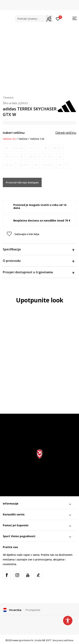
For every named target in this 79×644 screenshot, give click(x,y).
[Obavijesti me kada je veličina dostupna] (7, 148)
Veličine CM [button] (37, 139)
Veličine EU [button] (9, 139)
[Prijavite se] (58, 19)
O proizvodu (39, 261)
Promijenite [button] (33, 610)
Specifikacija (39, 249)
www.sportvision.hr (23, 640)
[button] (34, 19)
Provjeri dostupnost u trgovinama (39, 272)
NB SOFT (47, 640)
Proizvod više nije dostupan (22, 182)
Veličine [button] (23, 139)
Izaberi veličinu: (14, 133)
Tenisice (8, 97)
